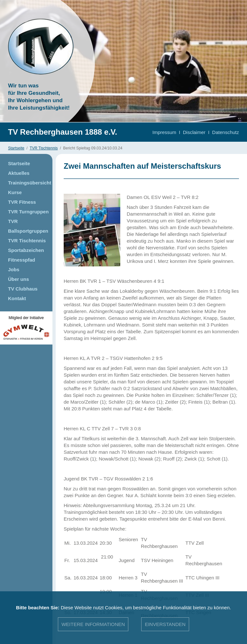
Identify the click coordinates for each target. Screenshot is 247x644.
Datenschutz (226, 132)
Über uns (18, 279)
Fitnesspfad (22, 260)
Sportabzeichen (26, 250)
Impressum (164, 132)
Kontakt (17, 298)
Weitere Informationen (93, 624)
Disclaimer (194, 132)
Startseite (16, 148)
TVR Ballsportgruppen (28, 226)
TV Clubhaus (23, 289)
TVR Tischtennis (44, 148)
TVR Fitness (22, 202)
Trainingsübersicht (30, 183)
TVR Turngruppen (28, 212)
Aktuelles (19, 173)
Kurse (15, 192)
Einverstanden (165, 624)
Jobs (14, 269)
